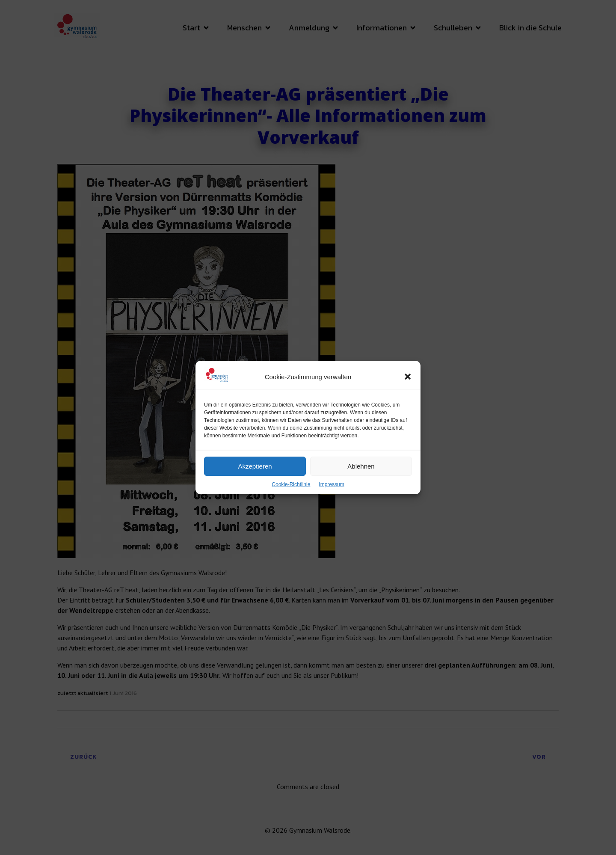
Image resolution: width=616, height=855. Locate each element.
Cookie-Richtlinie (291, 496)
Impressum (331, 496)
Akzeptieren (255, 478)
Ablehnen (361, 478)
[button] (408, 389)
